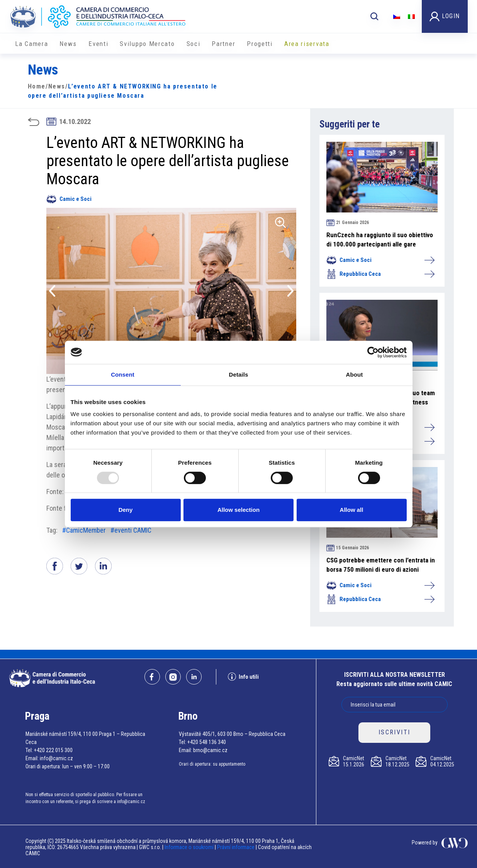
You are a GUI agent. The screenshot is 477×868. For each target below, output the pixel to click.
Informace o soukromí (190, 847)
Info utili (243, 677)
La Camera (31, 44)
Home (37, 86)
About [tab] (355, 375)
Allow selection (238, 510)
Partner (223, 44)
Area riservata (307, 44)
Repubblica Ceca (380, 274)
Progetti (260, 44)
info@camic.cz (56, 758)
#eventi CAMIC (131, 530)
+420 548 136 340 (207, 742)
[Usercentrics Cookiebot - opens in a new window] (373, 352)
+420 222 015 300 (53, 750)
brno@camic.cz (210, 750)
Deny (126, 510)
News (68, 44)
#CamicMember (84, 530)
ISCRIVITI (395, 732)
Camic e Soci (69, 199)
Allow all (352, 510)
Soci (194, 44)
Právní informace (236, 847)
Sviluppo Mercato (147, 44)
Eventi (98, 44)
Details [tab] (239, 375)
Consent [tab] (123, 375)
